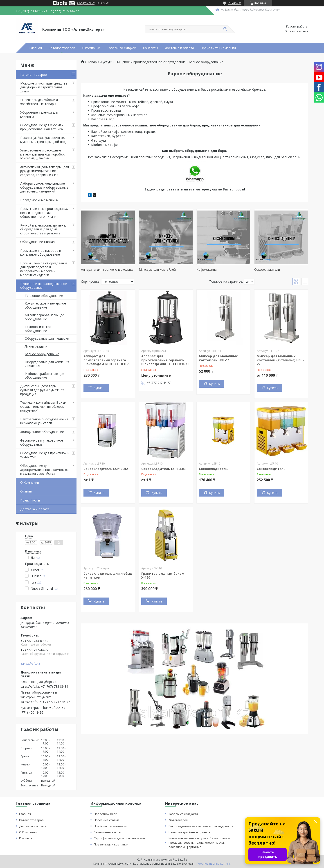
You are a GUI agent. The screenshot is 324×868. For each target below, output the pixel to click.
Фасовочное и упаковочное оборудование (42, 442)
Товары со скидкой (121, 48)
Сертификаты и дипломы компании (119, 838)
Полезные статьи (106, 820)
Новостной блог (105, 814)
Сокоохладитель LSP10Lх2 (106, 469)
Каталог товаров (62, 48)
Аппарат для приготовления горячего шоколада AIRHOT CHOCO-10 (165, 360)
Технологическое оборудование (38, 329)
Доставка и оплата (179, 48)
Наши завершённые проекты (190, 832)
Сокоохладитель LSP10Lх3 (163, 469)
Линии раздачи (36, 346)
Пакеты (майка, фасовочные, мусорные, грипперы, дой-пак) (43, 140)
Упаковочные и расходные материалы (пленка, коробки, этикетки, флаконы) (43, 154)
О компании (91, 48)
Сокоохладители (267, 269)
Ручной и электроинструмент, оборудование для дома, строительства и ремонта (43, 229)
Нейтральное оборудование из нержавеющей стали (44, 421)
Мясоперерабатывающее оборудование (44, 317)
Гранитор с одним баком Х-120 (163, 576)
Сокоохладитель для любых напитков (108, 576)
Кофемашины (207, 269)
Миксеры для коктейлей (157, 269)
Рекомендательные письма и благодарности (201, 826)
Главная (36, 48)
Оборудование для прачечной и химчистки (45, 455)
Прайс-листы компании (110, 826)
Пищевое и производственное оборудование (44, 286)
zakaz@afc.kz (30, 664)
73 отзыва (235, 3)
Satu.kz (182, 860)
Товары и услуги (100, 62)
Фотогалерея (178, 820)
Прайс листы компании (218, 48)
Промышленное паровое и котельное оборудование (41, 253)
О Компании (30, 482)
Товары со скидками (183, 814)
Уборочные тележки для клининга (39, 114)
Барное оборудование (42, 354)
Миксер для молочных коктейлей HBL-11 (218, 358)
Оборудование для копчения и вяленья (47, 364)
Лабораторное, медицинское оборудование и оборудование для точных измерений (44, 187)
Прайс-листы (30, 500)
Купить (99, 388)
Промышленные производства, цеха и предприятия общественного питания (44, 213)
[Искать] (225, 29)
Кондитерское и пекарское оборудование (45, 305)
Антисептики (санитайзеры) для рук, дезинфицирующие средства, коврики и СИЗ (45, 171)
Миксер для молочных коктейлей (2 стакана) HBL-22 (280, 360)
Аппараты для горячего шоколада (107, 269)
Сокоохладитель (213, 469)
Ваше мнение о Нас (108, 832)
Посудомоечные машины (39, 200)
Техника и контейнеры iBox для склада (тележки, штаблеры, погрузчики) (44, 406)
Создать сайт (86, 3)
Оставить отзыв (296, 31)
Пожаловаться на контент (214, 864)
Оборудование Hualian (37, 242)
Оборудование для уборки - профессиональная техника (42, 127)
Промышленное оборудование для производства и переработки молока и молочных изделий (44, 269)
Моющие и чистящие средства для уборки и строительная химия (44, 87)
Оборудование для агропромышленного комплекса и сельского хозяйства (45, 469)
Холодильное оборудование (42, 432)
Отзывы (26, 491)
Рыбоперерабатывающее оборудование (44, 376)
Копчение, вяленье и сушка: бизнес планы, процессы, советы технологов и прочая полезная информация (199, 843)
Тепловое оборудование (44, 296)
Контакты (150, 48)
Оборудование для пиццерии (47, 338)
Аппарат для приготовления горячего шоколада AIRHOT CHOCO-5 (107, 360)
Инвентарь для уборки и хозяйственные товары (39, 102)
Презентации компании (111, 844)
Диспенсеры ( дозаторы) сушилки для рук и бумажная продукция (42, 390)
